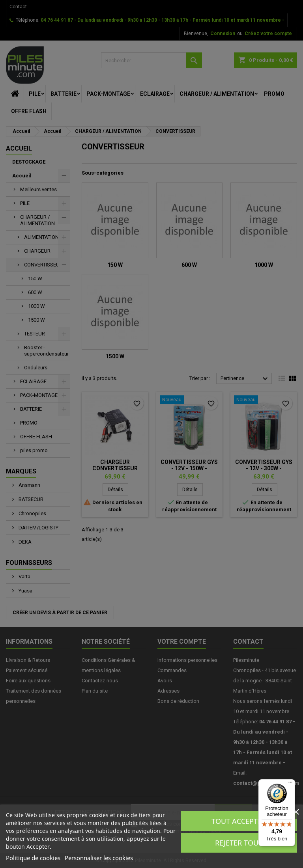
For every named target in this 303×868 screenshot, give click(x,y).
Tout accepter (239, 821)
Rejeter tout (239, 843)
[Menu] (290, 784)
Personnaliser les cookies (99, 858)
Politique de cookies (33, 858)
